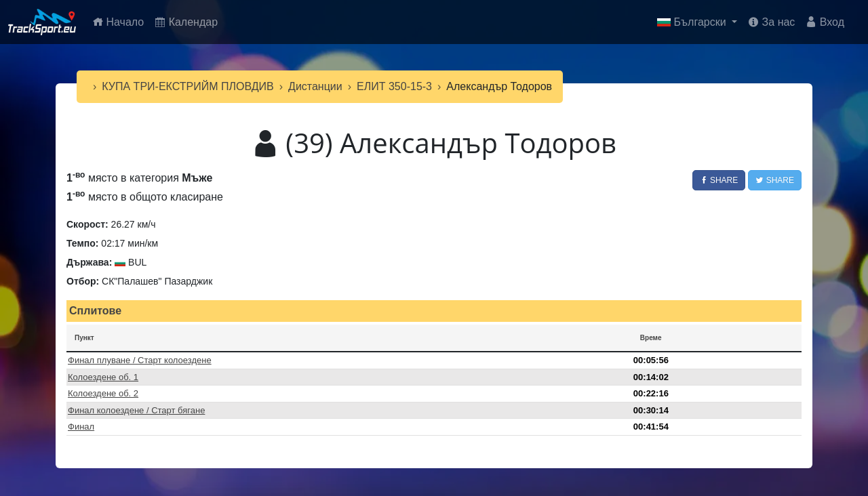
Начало (121, 21)
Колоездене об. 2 (103, 393)
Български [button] (693, 22)
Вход (825, 22)
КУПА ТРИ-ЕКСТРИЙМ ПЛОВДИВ (188, 86)
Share (719, 180)
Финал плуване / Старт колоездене (140, 360)
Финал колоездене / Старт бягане (136, 410)
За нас (771, 22)
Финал (81, 427)
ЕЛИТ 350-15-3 (394, 86)
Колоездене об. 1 (103, 377)
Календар (186, 22)
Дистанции (315, 86)
